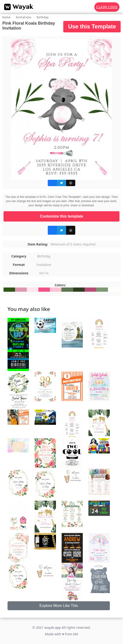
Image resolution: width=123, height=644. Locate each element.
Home (6, 17)
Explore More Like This (59, 606)
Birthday (43, 17)
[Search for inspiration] (87, 7)
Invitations (24, 17)
